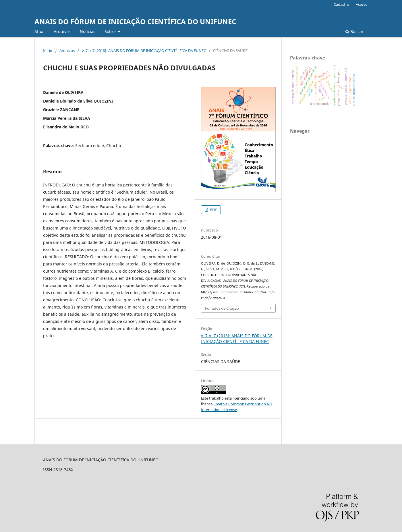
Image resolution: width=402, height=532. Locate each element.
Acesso (362, 4)
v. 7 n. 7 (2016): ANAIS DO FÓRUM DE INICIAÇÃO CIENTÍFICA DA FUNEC (144, 51)
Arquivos (62, 31)
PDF (213, 210)
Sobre (111, 31)
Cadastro (341, 4)
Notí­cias (88, 31)
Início (48, 51)
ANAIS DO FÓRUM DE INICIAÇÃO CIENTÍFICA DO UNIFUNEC (135, 21)
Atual (39, 31)
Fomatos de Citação (222, 308)
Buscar (354, 31)
